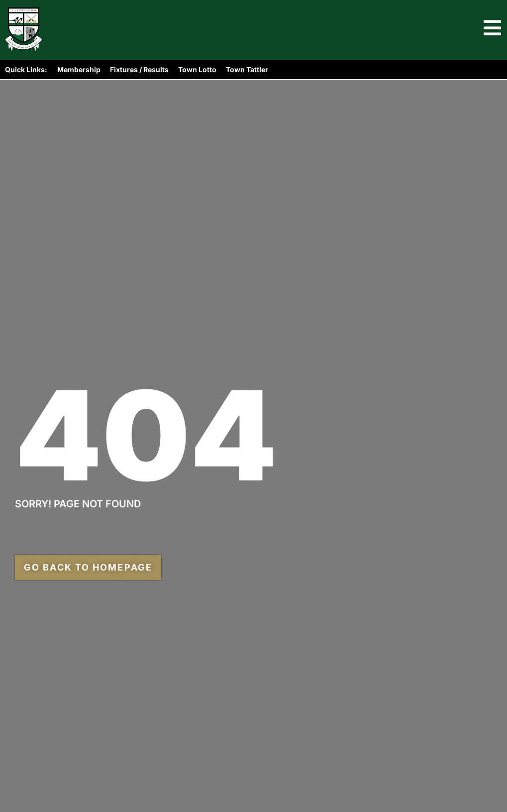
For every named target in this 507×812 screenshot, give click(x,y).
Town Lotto (197, 69)
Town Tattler (247, 69)
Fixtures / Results (139, 69)
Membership (79, 69)
